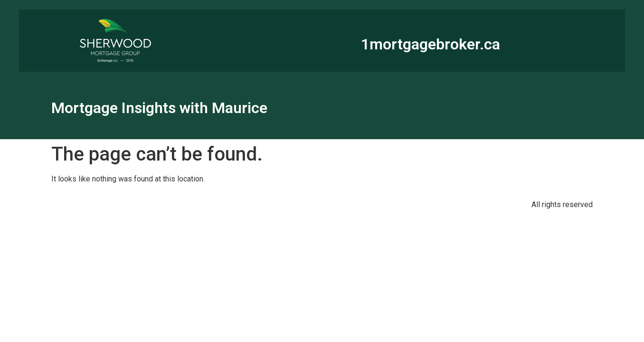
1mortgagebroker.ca (431, 44)
